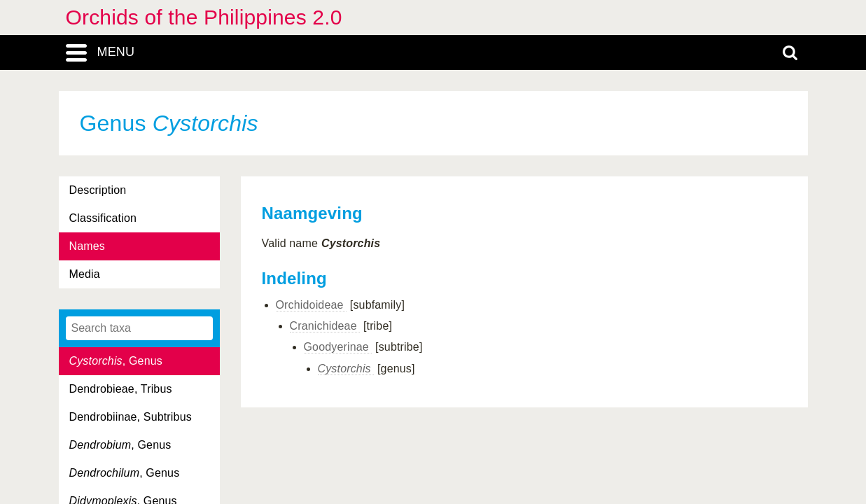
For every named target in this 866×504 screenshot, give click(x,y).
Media (85, 274)
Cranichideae (325, 326)
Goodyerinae (338, 347)
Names (87, 246)
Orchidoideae (312, 305)
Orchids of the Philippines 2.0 (204, 17)
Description (98, 190)
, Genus (116, 361)
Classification (103, 218)
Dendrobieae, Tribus (121, 389)
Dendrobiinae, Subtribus (131, 417)
